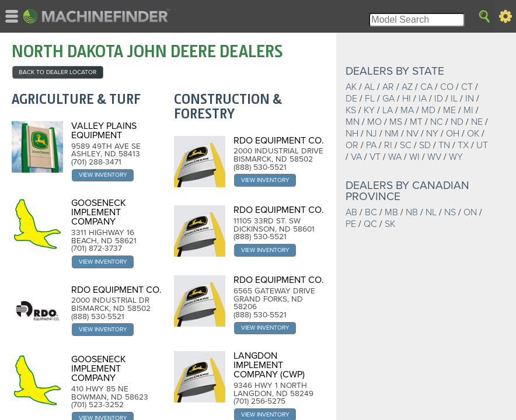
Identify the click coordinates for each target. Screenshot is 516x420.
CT (467, 87)
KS (351, 110)
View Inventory (103, 175)
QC (370, 224)
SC (406, 145)
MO (374, 122)
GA (388, 99)
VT (375, 157)
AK (351, 87)
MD (428, 110)
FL (370, 99)
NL (431, 212)
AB (351, 212)
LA (388, 110)
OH (453, 134)
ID (439, 99)
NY (432, 134)
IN (470, 99)
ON (470, 212)
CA (426, 87)
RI (388, 145)
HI (407, 99)
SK (390, 224)
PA (371, 145)
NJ (372, 134)
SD (425, 145)
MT (416, 122)
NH (352, 134)
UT (482, 145)
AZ (407, 87)
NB (412, 212)
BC (371, 212)
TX (463, 145)
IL (454, 99)
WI (414, 157)
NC (437, 122)
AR (388, 87)
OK (473, 134)
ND (457, 122)
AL (369, 87)
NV (412, 134)
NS (450, 212)
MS (396, 122)
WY (456, 157)
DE (351, 99)
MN (353, 122)
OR (352, 145)
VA (356, 157)
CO (447, 87)
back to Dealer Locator (57, 72)
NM (392, 134)
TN (444, 145)
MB (391, 212)
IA (423, 99)
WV (434, 157)
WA (395, 157)
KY (369, 110)
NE (477, 122)
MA (407, 110)
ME (449, 110)
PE (351, 224)
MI (468, 110)
